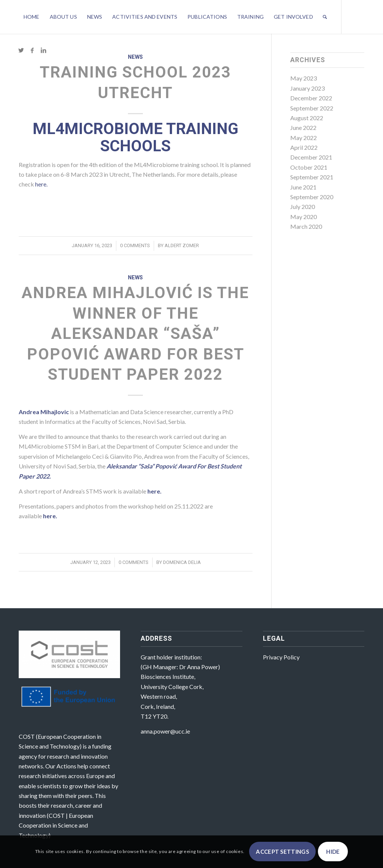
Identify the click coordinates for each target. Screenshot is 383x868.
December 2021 (311, 157)
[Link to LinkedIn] (43, 50)
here (49, 516)
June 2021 (303, 187)
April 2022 (304, 147)
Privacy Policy (281, 657)
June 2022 (303, 128)
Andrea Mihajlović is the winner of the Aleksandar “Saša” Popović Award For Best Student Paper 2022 (135, 333)
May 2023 (304, 78)
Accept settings (282, 852)
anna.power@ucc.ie (165, 731)
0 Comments (135, 245)
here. (41, 184)
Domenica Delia (182, 562)
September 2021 (312, 177)
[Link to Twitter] (21, 50)
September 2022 (312, 108)
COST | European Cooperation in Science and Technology (56, 825)
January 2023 (307, 88)
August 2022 (307, 118)
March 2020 (306, 226)
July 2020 (303, 207)
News (135, 57)
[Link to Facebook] (32, 50)
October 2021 (309, 167)
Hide (333, 852)
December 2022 (311, 98)
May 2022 (304, 138)
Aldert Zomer (182, 245)
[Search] (325, 17)
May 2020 (304, 217)
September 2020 (312, 197)
